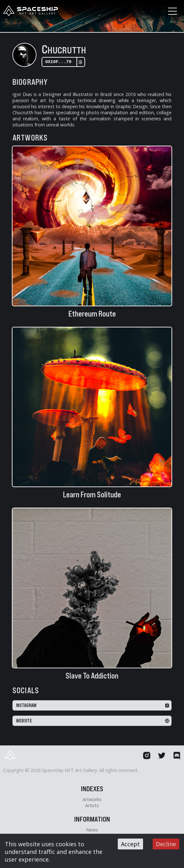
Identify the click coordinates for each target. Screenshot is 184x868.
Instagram (93, 707)
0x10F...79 (64, 63)
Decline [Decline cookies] (166, 844)
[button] (172, 11)
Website (93, 722)
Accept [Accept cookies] (130, 844)
